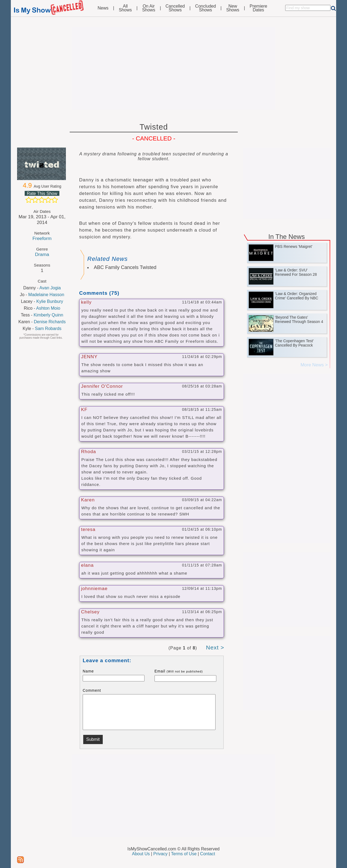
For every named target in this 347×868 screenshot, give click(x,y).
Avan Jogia (50, 288)
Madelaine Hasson (46, 295)
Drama (42, 254)
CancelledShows (175, 8)
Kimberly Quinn (48, 315)
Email (179, 671)
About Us (141, 854)
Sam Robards (48, 329)
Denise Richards (50, 322)
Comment (92, 690)
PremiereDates (258, 8)
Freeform (42, 238)
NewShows (233, 8)
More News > (314, 365)
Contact (208, 854)
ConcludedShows (206, 8)
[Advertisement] (173, 68)
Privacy (160, 854)
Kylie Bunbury (50, 301)
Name (88, 671)
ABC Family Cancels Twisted (125, 267)
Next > (215, 647)
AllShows (125, 8)
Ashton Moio (48, 308)
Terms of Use (184, 854)
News (103, 8)
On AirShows (149, 8)
